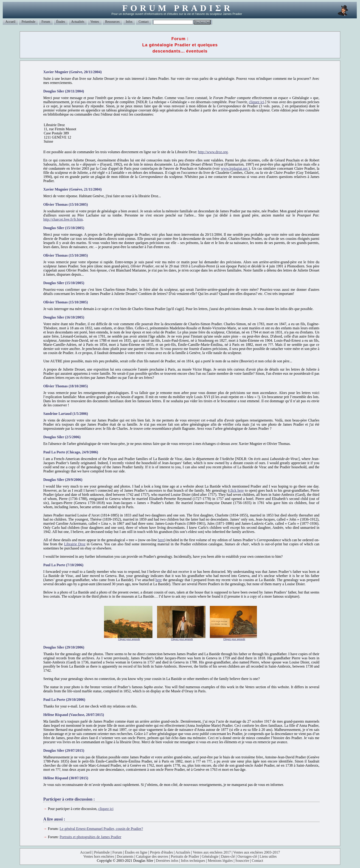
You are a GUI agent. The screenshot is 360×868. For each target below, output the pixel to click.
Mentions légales (220, 861)
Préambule (28, 22)
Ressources (112, 22)
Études (61, 22)
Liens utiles (268, 856)
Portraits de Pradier (185, 856)
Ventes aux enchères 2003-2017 (257, 852)
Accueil (10, 22)
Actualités (78, 22)
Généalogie (210, 856)
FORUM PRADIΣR (177, 8)
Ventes (95, 22)
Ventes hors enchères (99, 856)
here (161, 540)
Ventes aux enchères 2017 (212, 852)
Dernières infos (167, 861)
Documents (125, 856)
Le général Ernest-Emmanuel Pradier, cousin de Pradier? (101, 829)
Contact (144, 22)
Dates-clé (228, 856)
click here (237, 490)
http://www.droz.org (213, 152)
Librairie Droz (75, 544)
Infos (129, 22)
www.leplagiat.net (235, 168)
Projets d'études (161, 852)
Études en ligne (136, 852)
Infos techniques (193, 861)
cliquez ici (256, 102)
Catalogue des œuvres (152, 856)
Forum (46, 22)
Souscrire (242, 861)
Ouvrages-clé (247, 856)
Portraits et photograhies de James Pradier (91, 837)
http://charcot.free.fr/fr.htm (63, 219)
